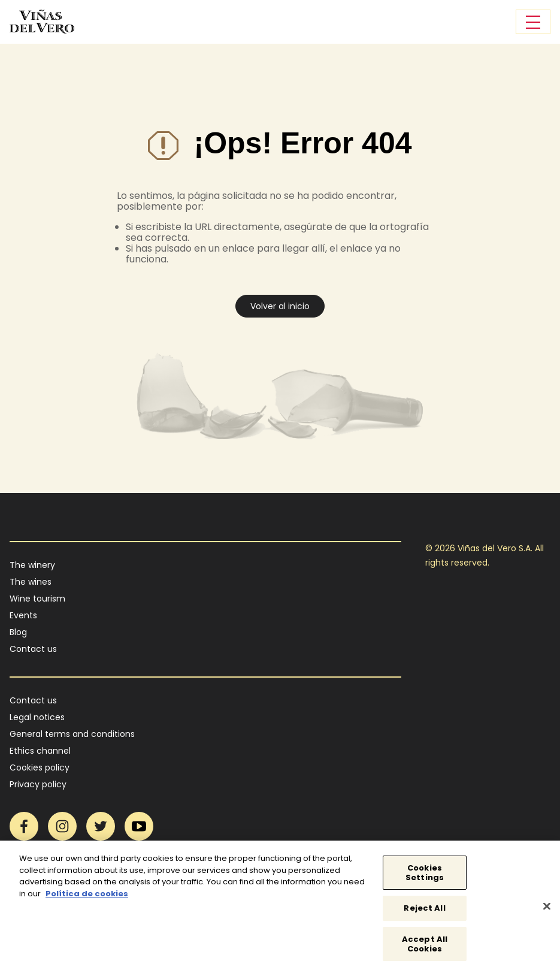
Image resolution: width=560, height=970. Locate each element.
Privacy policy (38, 784)
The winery (32, 565)
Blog (18, 632)
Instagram (62, 826)
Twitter (101, 826)
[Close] (547, 910)
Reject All (424, 912)
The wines (31, 582)
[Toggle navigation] (533, 22)
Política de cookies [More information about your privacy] (87, 897)
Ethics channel (40, 751)
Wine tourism (37, 599)
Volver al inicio (280, 306)
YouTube (139, 826)
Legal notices (37, 717)
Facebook (24, 826)
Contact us (33, 649)
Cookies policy (40, 767)
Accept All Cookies (425, 948)
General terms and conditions (72, 734)
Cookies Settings (425, 877)
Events (23, 615)
